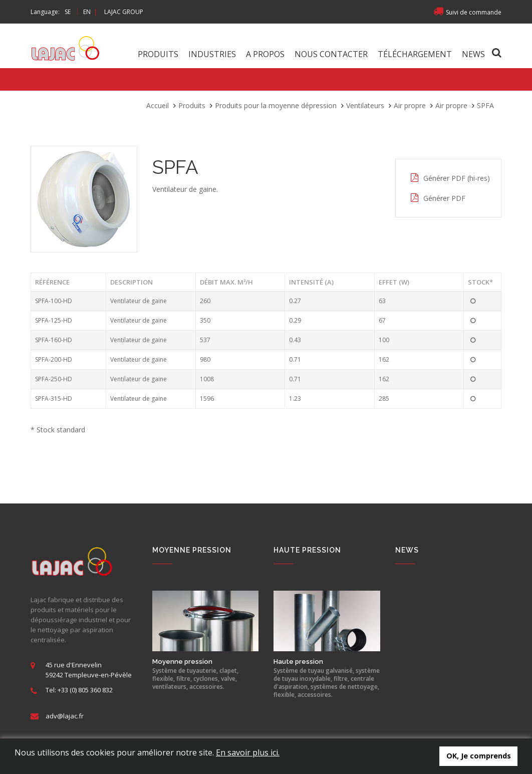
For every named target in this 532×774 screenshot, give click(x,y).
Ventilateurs (365, 105)
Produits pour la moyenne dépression (276, 105)
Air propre (410, 105)
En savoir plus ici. (248, 752)
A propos (265, 54)
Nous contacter (331, 54)
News (473, 54)
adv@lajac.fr (65, 716)
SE (68, 12)
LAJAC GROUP (124, 12)
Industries (212, 54)
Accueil (158, 105)
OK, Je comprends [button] (479, 756)
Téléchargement (415, 54)
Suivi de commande (467, 12)
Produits (158, 54)
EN (87, 12)
